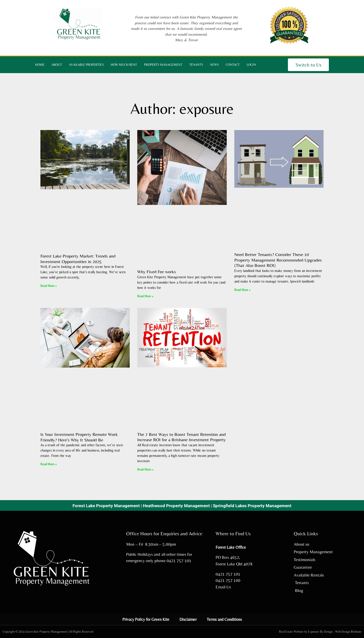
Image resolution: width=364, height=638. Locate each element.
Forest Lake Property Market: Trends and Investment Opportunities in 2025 (78, 259)
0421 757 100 (228, 580)
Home (40, 65)
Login (251, 65)
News (214, 65)
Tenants (196, 65)
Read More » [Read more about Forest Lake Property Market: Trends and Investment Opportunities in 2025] (49, 286)
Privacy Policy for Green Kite (146, 619)
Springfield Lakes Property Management (252, 506)
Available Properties (86, 65)
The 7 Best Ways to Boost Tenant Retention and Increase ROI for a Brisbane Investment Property (181, 437)
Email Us (223, 587)
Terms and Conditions (224, 619)
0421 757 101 (179, 561)
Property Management (163, 65)
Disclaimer (188, 619)
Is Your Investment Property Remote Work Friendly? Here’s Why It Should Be (79, 437)
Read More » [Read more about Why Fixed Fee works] (145, 296)
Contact (233, 65)
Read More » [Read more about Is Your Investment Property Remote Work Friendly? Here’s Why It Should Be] (49, 464)
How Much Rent (124, 65)
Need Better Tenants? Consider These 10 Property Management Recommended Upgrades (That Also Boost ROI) (278, 260)
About (57, 65)
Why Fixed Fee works (157, 272)
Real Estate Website (291, 632)
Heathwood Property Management (176, 506)
